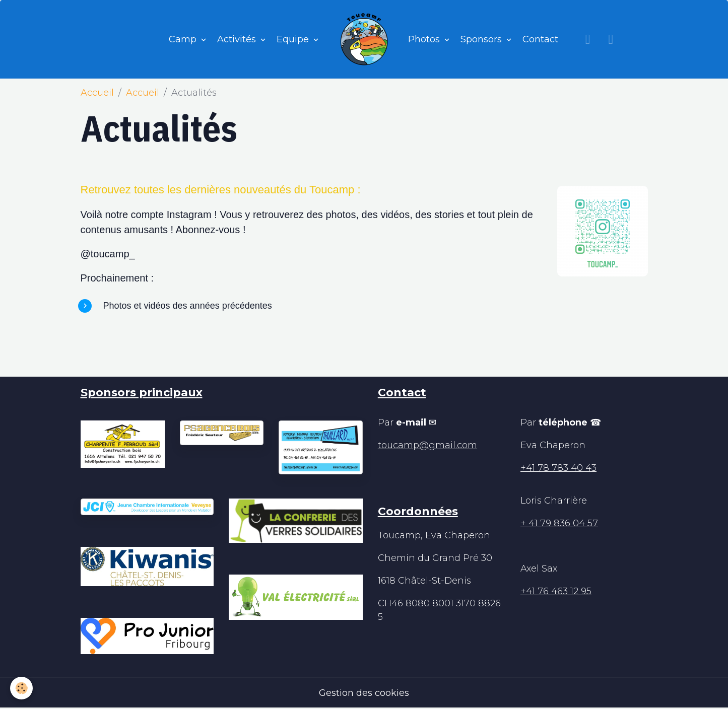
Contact (540, 39)
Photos (425, 39)
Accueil (97, 93)
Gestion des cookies (364, 693)
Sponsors (482, 39)
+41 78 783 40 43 (558, 468)
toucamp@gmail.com (427, 445)
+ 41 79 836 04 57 (559, 523)
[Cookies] (21, 688)
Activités (238, 39)
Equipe (294, 39)
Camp (184, 39)
